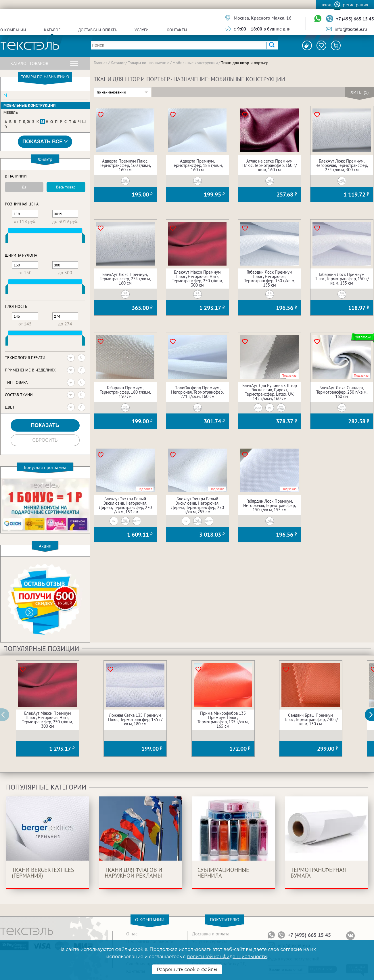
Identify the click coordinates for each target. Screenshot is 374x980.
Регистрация (356, 5)
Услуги (142, 30)
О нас (132, 934)
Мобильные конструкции (29, 105)
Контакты (177, 30)
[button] (373, 715)
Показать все (45, 142)
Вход (327, 5)
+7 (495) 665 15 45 (355, 19)
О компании (13, 30)
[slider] (7, 239)
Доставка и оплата (97, 30)
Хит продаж (363, 337)
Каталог (52, 30)
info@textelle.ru (351, 29)
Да (24, 187)
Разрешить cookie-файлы (187, 969)
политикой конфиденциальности (227, 957)
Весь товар (66, 187)
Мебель (11, 113)
